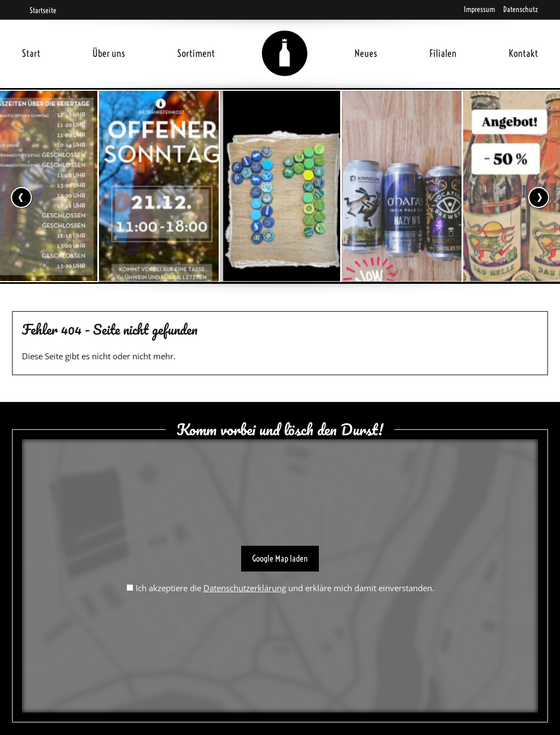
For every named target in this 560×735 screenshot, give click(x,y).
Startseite (39, 10)
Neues (366, 53)
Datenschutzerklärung (245, 588)
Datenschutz (521, 9)
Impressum (479, 9)
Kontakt (523, 53)
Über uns (109, 53)
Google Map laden (280, 558)
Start (31, 53)
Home (285, 40)
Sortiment (196, 53)
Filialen (443, 53)
